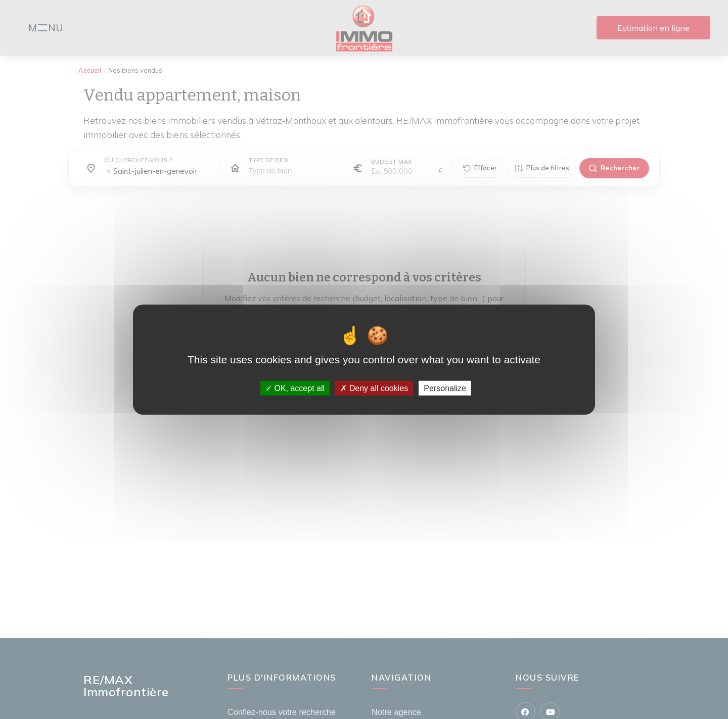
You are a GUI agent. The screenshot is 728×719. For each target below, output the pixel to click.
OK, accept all (295, 388)
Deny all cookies (374, 388)
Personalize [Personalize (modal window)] (445, 388)
